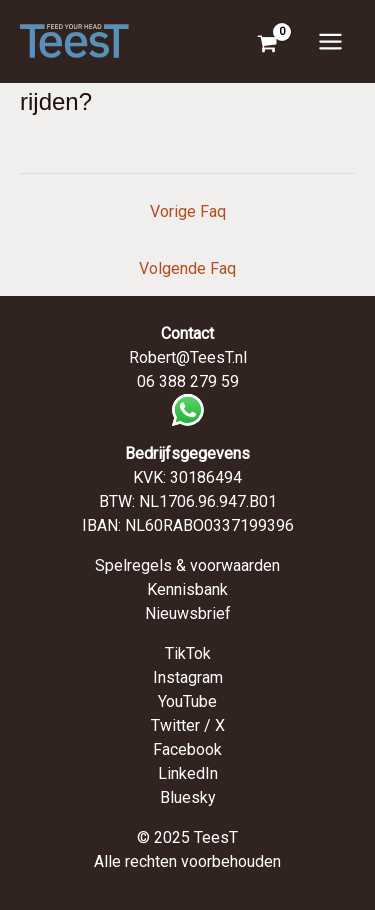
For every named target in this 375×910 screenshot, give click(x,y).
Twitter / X (188, 725)
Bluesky (188, 797)
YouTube (187, 701)
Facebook (187, 749)
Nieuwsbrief (188, 613)
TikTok (188, 653)
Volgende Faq (187, 268)
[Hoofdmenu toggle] (330, 40)
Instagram (188, 677)
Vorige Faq (188, 211)
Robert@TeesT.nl (188, 357)
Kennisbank (187, 589)
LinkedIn (188, 773)
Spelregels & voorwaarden (187, 565)
